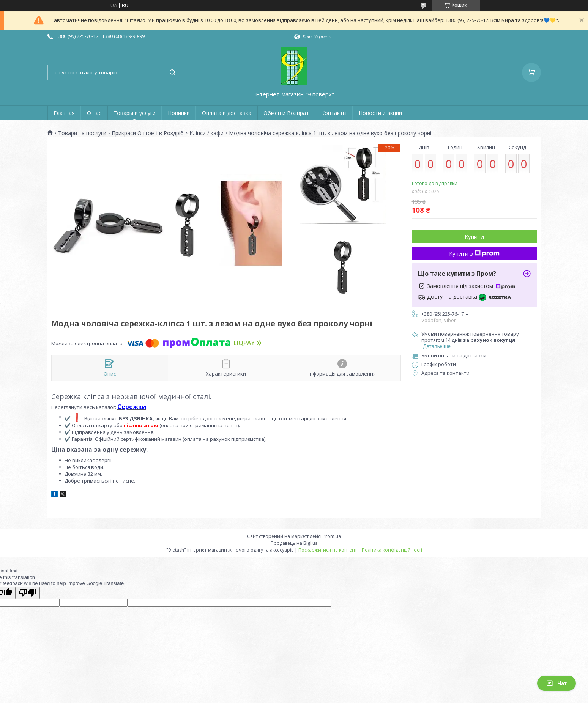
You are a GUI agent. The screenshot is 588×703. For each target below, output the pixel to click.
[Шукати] (173, 72)
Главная (64, 113)
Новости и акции (380, 113)
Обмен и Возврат (286, 113)
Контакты (334, 113)
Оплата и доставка (227, 113)
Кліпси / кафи (207, 133)
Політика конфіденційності (392, 550)
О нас (94, 113)
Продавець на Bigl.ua (294, 543)
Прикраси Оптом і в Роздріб (148, 133)
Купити (474, 236)
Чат (556, 683)
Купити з (474, 253)
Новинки (179, 113)
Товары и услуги (135, 113)
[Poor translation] (28, 593)
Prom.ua (332, 536)
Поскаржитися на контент (328, 550)
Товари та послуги (82, 133)
